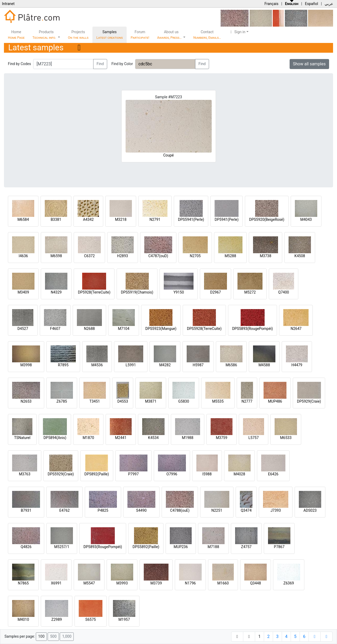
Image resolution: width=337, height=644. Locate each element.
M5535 (218, 401)
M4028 (239, 474)
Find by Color (122, 64)
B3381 (56, 219)
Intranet (8, 4)
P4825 (103, 510)
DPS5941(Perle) (191, 219)
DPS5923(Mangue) (161, 329)
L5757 (253, 438)
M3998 (26, 365)
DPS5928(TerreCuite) (204, 329)
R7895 (63, 365)
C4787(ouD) (158, 256)
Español (311, 4)
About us (170, 35)
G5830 (184, 401)
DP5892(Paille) (97, 474)
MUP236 (181, 547)
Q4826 (26, 547)
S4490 (141, 510)
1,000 (67, 636)
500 (53, 636)
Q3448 (256, 583)
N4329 (56, 292)
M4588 (264, 365)
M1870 (88, 438)
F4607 (55, 329)
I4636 (23, 256)
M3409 (23, 292)
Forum (140, 35)
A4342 (88, 219)
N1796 (190, 583)
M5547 (89, 583)
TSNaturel (22, 438)
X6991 (56, 583)
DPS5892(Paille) (146, 547)
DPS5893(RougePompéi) (253, 329)
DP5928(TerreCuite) (94, 292)
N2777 (247, 401)
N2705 (195, 256)
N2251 (217, 510)
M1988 (188, 438)
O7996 (172, 474)
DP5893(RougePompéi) (103, 547)
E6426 (273, 474)
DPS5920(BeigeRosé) (267, 219)
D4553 (123, 401)
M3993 (122, 583)
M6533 (286, 438)
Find (100, 64)
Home (16, 35)
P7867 (279, 547)
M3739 (156, 583)
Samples (110, 35)
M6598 (56, 256)
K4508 (300, 256)
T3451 (95, 401)
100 (41, 636)
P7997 (133, 474)
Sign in (237, 32)
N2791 (155, 219)
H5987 (198, 365)
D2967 (215, 292)
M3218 (121, 219)
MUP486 (275, 401)
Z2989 (57, 619)
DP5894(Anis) (55, 438)
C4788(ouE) (180, 510)
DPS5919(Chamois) (137, 292)
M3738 (266, 256)
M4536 (97, 365)
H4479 (297, 365)
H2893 (123, 256)
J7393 (276, 510)
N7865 (23, 583)
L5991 (131, 365)
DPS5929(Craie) (61, 474)
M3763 (25, 474)
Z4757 (246, 547)
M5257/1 (62, 547)
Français (271, 4)
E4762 (64, 510)
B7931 (26, 510)
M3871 (151, 401)
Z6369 (289, 583)
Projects (78, 35)
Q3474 (246, 510)
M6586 (231, 365)
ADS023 (310, 510)
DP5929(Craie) (309, 401)
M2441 (121, 438)
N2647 (296, 329)
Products (45, 35)
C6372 (89, 256)
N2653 (26, 401)
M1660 (223, 583)
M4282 (165, 365)
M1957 (124, 619)
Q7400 (284, 292)
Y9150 (179, 292)
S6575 (91, 619)
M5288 (230, 256)
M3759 (222, 438)
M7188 (214, 547)
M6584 (23, 219)
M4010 (23, 619)
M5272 (250, 292)
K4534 (153, 438)
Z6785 (62, 401)
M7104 (124, 329)
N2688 (89, 329)
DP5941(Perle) (227, 219)
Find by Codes (19, 64)
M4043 (306, 219)
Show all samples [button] (309, 64)
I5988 (207, 474)
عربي (329, 4)
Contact (207, 35)
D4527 (23, 329)
